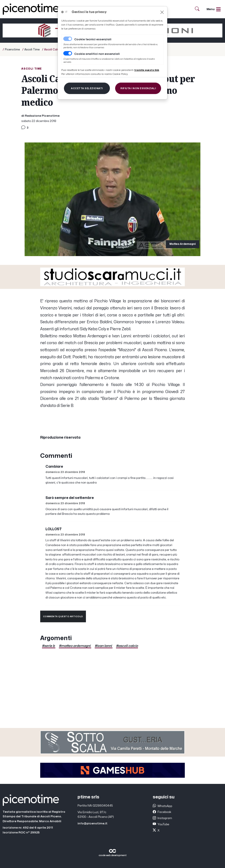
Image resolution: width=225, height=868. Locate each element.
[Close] (162, 12)
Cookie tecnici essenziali (93, 39)
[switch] (68, 53)
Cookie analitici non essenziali (97, 54)
